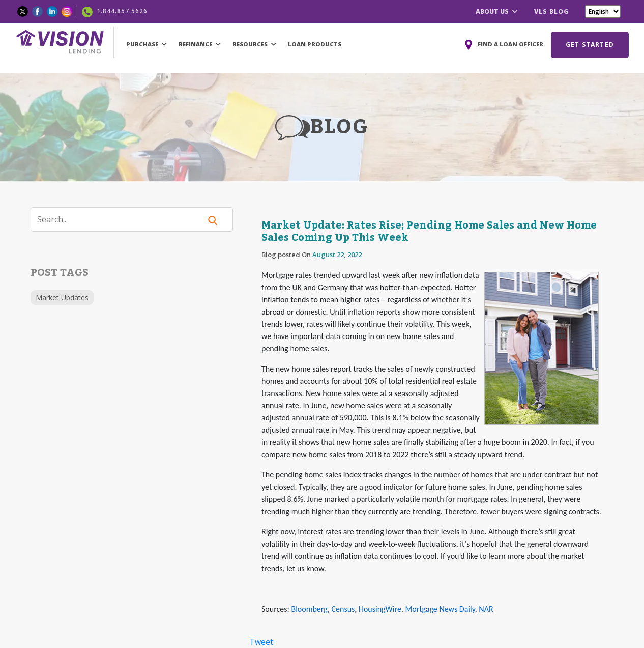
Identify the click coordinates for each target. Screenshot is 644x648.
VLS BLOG (551, 11)
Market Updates (62, 298)
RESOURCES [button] (254, 44)
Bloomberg (309, 609)
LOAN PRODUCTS (315, 44)
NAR (486, 609)
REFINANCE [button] (200, 44)
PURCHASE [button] (147, 44)
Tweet (261, 642)
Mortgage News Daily (440, 609)
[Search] (122, 219)
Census (343, 609)
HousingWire (380, 609)
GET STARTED (590, 45)
